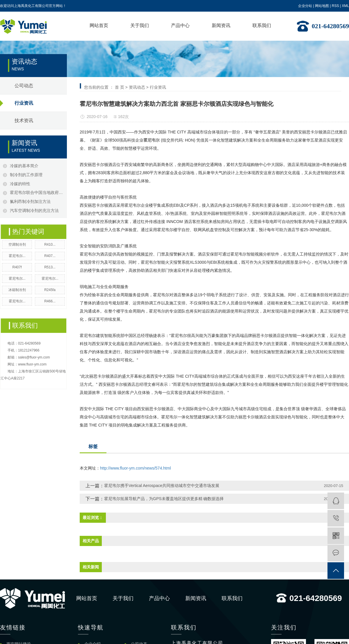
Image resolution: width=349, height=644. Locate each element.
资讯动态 (137, 87)
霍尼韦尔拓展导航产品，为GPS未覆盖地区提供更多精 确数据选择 (164, 499)
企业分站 (305, 6)
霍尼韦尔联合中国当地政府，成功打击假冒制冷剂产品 (37, 192)
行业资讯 (24, 103)
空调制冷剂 (17, 245)
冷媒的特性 (20, 184)
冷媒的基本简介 (24, 166)
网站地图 (322, 6)
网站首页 (99, 25)
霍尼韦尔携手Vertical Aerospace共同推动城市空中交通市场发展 (162, 486)
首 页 (120, 87)
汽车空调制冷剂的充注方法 (35, 210)
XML (345, 6)
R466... (50, 301)
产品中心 (180, 25)
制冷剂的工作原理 (26, 175)
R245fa (50, 290)
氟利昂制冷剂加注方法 (30, 201)
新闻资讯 (221, 25)
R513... (50, 267)
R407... (50, 256)
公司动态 (24, 86)
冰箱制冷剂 (17, 290)
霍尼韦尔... (17, 256)
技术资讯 (24, 121)
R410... (50, 245)
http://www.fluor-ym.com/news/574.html (136, 468)
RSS (335, 6)
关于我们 (140, 25)
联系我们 (262, 25)
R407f (17, 267)
